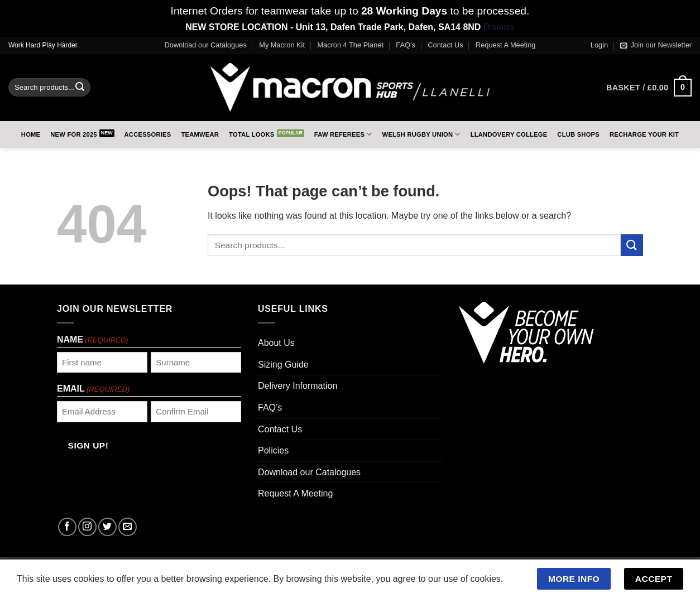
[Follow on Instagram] (87, 527)
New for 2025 (74, 134)
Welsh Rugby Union (421, 134)
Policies (273, 450)
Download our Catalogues (206, 45)
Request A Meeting (505, 45)
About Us (276, 343)
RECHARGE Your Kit (644, 134)
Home (31, 134)
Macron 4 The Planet (350, 45)
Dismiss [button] (499, 27)
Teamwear (200, 134)
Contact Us (445, 45)
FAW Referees (343, 134)
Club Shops (578, 134)
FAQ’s (406, 45)
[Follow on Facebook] (67, 527)
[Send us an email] (128, 527)
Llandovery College (509, 134)
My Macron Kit (282, 45)
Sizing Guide (283, 365)
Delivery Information (298, 386)
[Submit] (80, 88)
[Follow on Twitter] (107, 527)
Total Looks (251, 134)
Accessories (148, 134)
